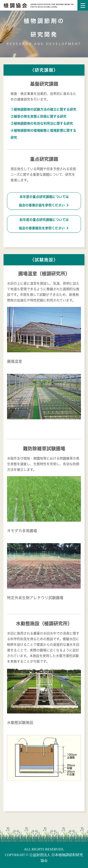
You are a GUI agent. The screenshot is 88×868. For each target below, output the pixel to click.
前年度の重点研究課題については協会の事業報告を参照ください (44, 224)
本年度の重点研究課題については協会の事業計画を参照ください (44, 201)
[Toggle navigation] (83, 5)
